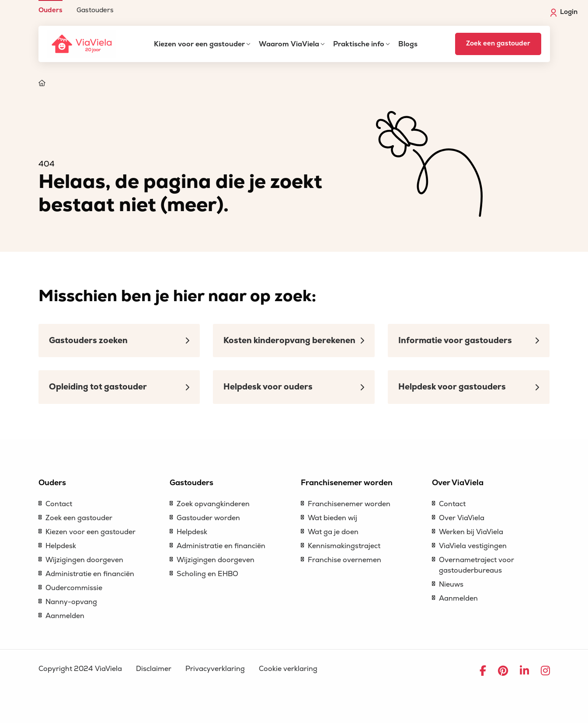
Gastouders (95, 10)
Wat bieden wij (332, 518)
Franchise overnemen (344, 560)
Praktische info (359, 44)
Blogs (408, 44)
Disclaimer (154, 669)
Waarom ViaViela (289, 44)
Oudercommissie (74, 588)
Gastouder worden (208, 518)
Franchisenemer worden (349, 504)
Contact (59, 504)
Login (564, 12)
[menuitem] (50, 7)
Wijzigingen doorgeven (84, 560)
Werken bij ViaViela (471, 532)
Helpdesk (61, 546)
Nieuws (451, 584)
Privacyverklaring (215, 669)
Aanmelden (65, 616)
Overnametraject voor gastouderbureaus (477, 565)
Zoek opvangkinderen (213, 504)
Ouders (50, 10)
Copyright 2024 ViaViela (80, 669)
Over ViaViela (462, 518)
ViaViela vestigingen (473, 546)
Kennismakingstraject (344, 546)
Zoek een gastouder (498, 43)
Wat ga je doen (333, 532)
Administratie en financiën (90, 574)
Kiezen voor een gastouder (199, 44)
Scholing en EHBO (207, 574)
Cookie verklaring (288, 669)
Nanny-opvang (71, 602)
